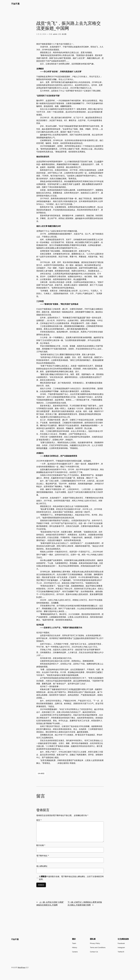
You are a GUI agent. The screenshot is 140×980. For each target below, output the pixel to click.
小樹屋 (99, 162)
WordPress (22, 967)
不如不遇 (15, 4)
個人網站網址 (42, 866)
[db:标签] (41, 773)
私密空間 (81, 318)
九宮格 (76, 638)
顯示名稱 (41, 845)
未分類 (64, 34)
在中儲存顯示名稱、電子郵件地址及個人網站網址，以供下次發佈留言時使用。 (71, 878)
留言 (39, 820)
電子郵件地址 (43, 856)
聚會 (46, 448)
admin (55, 34)
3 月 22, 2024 (41, 34)
